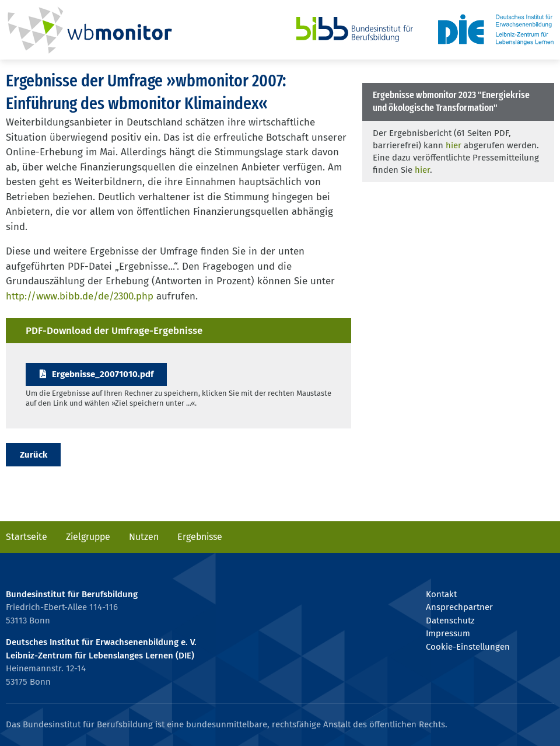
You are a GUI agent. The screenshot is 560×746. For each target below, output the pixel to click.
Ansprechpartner (459, 607)
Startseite (27, 537)
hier (454, 145)
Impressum (448, 633)
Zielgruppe (88, 537)
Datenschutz (450, 620)
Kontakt (441, 594)
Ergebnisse (200, 537)
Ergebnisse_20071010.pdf (103, 374)
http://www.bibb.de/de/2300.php (80, 296)
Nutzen (144, 537)
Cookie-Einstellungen (468, 647)
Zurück (34, 455)
